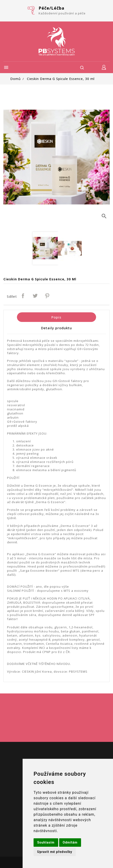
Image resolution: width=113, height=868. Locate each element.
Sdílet (23, 296)
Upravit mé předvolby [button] (55, 852)
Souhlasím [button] (46, 842)
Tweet (35, 296)
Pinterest (47, 296)
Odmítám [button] (70, 842)
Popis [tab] (56, 317)
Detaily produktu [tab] (56, 328)
